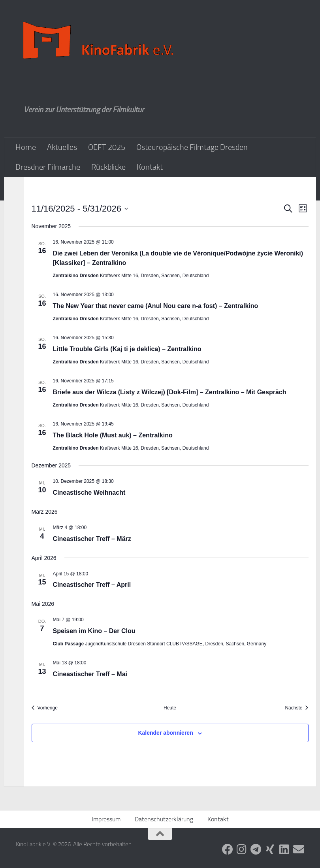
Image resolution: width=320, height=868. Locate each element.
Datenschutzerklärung (164, 819)
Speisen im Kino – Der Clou (94, 631)
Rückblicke (108, 167)
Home (26, 147)
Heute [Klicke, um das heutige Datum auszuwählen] (170, 708)
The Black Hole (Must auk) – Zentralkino (113, 435)
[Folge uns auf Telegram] (256, 849)
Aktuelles (62, 147)
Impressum (106, 819)
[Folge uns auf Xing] (270, 849)
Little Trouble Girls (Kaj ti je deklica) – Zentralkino (127, 349)
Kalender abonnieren (165, 733)
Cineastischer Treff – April (92, 585)
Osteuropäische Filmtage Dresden (192, 147)
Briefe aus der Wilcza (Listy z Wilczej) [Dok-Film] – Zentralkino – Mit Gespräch (170, 392)
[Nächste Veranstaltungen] (296, 708)
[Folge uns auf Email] (299, 849)
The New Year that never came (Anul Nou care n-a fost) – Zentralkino (156, 306)
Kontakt (150, 167)
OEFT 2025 (107, 147)
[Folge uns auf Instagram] (242, 849)
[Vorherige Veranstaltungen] (45, 708)
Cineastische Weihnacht (89, 493)
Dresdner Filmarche (48, 167)
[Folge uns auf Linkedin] (284, 849)
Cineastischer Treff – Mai (90, 674)
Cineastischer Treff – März (92, 539)
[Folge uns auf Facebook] (228, 849)
